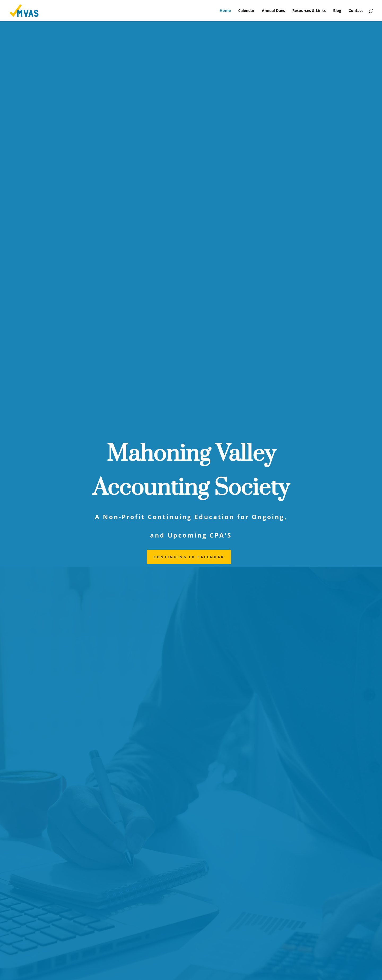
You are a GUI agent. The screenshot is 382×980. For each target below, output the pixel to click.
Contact (356, 11)
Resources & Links (309, 11)
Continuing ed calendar (189, 557)
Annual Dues (273, 11)
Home (225, 11)
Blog (337, 11)
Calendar (246, 11)
